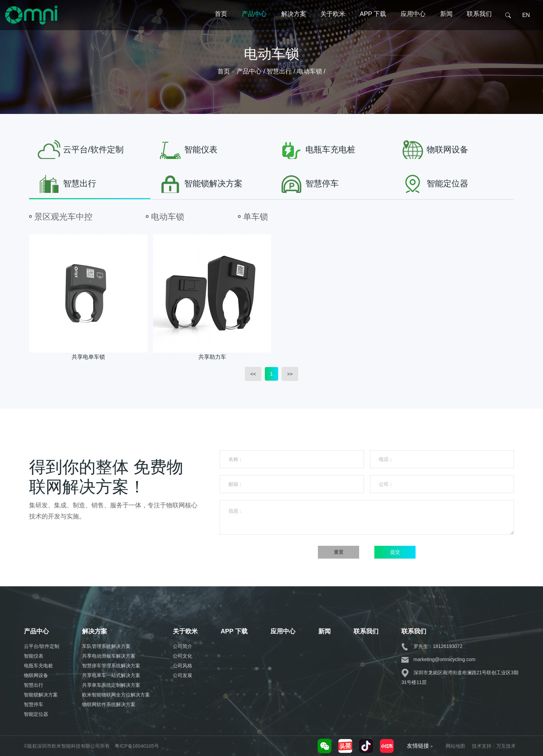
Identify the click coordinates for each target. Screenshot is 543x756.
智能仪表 (34, 656)
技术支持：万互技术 (494, 746)
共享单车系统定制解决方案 (111, 685)
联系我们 (479, 25)
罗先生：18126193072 (432, 646)
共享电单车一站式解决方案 (111, 675)
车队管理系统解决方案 (106, 646)
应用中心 (413, 25)
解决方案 (294, 25)
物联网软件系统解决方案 (109, 704)
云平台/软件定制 (42, 646)
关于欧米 (333, 25)
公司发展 (183, 675)
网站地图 (455, 746)
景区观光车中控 (63, 217)
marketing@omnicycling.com (438, 659)
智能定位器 (36, 714)
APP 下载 (373, 25)
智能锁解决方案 (41, 695)
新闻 (446, 25)
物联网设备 (36, 675)
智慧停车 (34, 704)
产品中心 (254, 25)
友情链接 (420, 746)
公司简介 (183, 646)
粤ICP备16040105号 (137, 746)
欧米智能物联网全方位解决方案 (116, 695)
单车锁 (256, 217)
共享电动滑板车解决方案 (109, 656)
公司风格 (183, 666)
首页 (221, 25)
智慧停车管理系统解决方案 (111, 666)
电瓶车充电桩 (38, 666)
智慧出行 (34, 685)
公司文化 (183, 656)
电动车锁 (168, 217)
